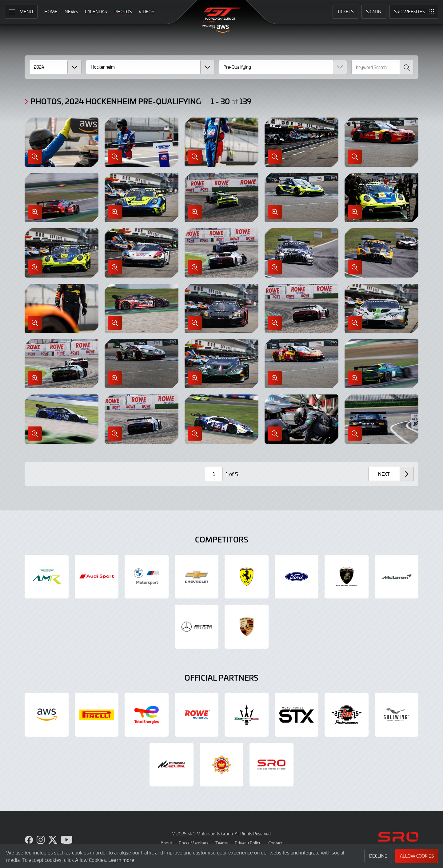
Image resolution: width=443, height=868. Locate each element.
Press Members (194, 843)
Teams (222, 843)
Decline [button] (378, 856)
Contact (275, 843)
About (166, 843)
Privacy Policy (248, 843)
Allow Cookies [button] (417, 856)
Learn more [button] (121, 860)
